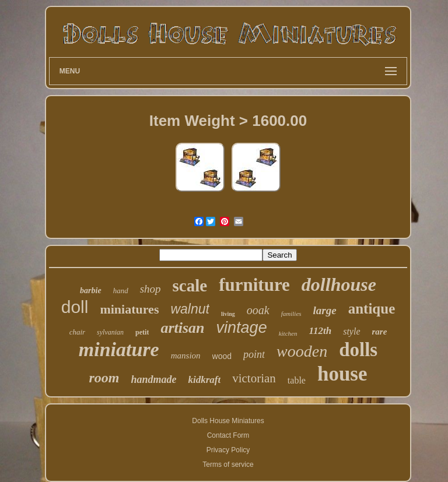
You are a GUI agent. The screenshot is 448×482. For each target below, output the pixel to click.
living (228, 314)
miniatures (129, 309)
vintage (242, 328)
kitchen (288, 333)
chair (77, 332)
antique (372, 309)
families (291, 314)
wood (222, 356)
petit (142, 332)
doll (75, 307)
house (342, 374)
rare (380, 332)
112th (320, 331)
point (254, 354)
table (297, 380)
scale (190, 286)
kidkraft (204, 380)
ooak (258, 310)
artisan (182, 328)
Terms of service (228, 465)
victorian (254, 378)
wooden (302, 351)
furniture (254, 285)
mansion (186, 356)
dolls (358, 350)
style (351, 331)
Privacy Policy (228, 450)
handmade (153, 379)
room (104, 378)
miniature (119, 349)
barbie (91, 291)
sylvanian (110, 332)
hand (121, 291)
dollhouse (339, 284)
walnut (190, 309)
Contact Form (228, 435)
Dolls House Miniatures (228, 421)
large (325, 310)
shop (150, 289)
